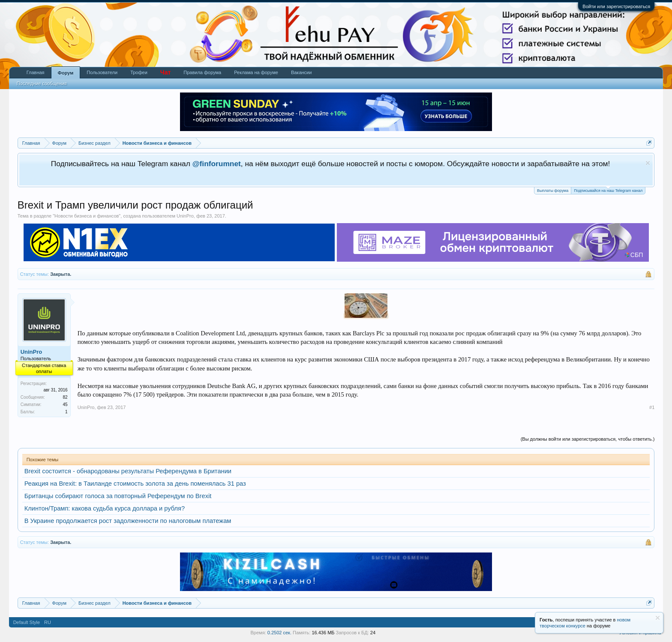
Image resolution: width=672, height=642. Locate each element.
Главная (36, 72)
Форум (66, 73)
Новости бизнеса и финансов (87, 216)
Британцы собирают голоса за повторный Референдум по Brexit (118, 496)
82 (65, 397)
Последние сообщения (42, 84)
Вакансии (301, 72)
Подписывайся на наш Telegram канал (608, 190)
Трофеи (139, 72)
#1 (652, 407)
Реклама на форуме (256, 72)
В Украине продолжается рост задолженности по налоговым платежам (128, 521)
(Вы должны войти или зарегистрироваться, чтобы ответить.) (588, 439)
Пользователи (102, 72)
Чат (165, 72)
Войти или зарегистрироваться (616, 6)
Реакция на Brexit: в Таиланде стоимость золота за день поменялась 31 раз (135, 484)
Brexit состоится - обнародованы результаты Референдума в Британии (128, 471)
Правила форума (202, 72)
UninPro (185, 216)
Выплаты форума (553, 191)
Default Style (27, 622)
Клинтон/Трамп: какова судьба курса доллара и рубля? (105, 508)
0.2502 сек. (279, 633)
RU (48, 622)
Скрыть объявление (648, 163)
